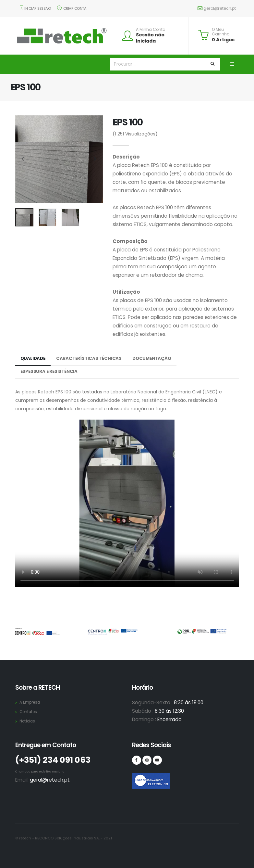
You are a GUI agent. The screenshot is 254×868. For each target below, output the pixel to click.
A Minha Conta (151, 30)
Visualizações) (135, 134)
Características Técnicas (91, 359)
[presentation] (23, 159)
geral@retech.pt (217, 8)
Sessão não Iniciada (150, 38)
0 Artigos (223, 40)
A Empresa (31, 702)
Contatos (29, 712)
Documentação (156, 359)
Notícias (28, 721)
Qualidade (34, 359)
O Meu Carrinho (221, 32)
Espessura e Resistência (50, 372)
